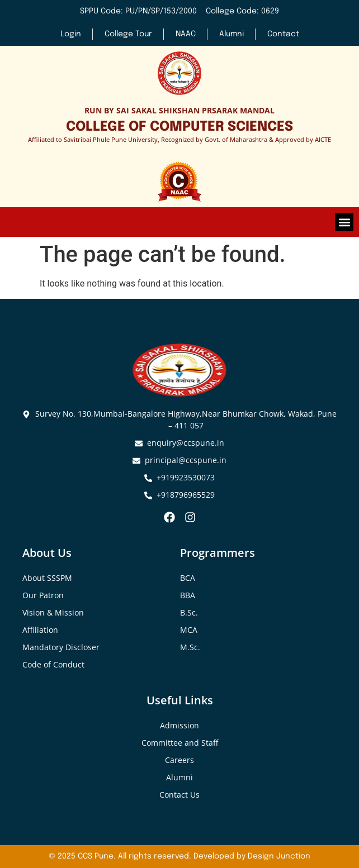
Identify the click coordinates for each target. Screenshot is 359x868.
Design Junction (279, 856)
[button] (344, 222)
